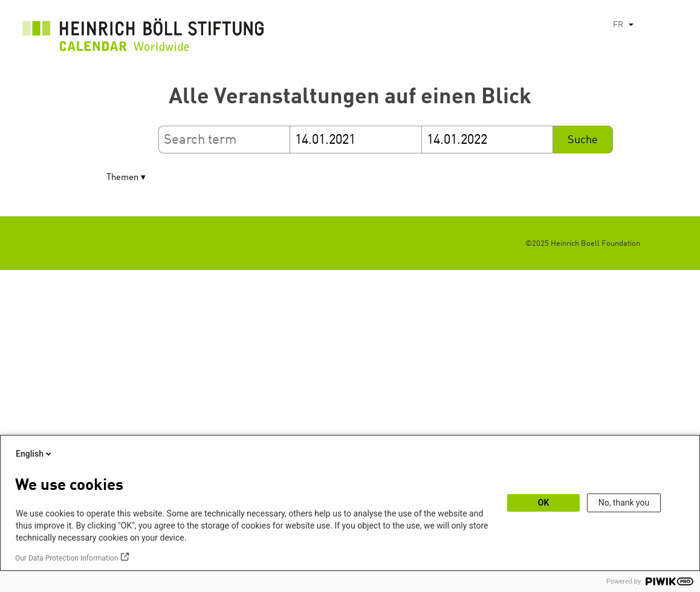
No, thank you (624, 503)
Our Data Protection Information (66, 558)
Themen (122, 178)
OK (544, 503)
